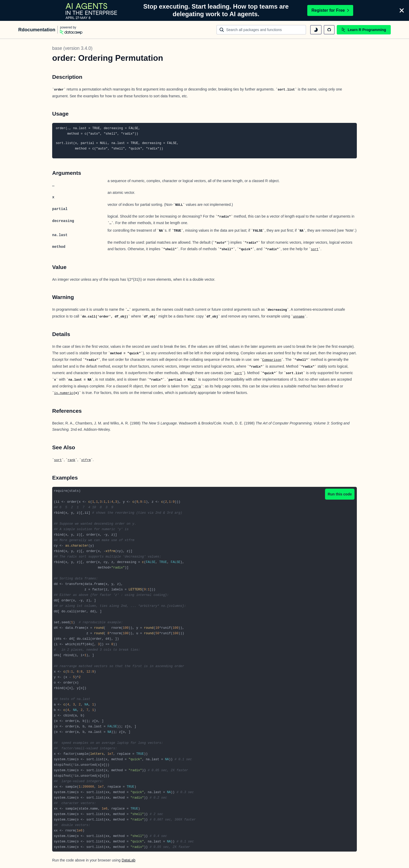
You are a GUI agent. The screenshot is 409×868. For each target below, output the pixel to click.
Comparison (272, 360)
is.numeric (64, 393)
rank (71, 460)
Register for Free (330, 10)
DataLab (128, 860)
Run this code (340, 494)
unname (299, 317)
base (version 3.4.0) (72, 48)
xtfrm (196, 387)
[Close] (402, 10)
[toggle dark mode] (316, 30)
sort (315, 249)
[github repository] (329, 30)
